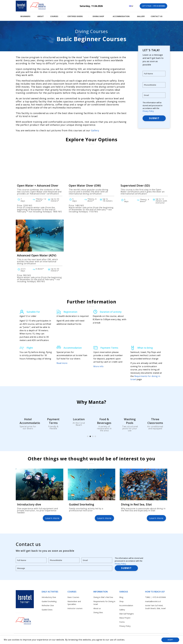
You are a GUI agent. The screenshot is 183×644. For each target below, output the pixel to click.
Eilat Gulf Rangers (127, 614)
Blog (121, 597)
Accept (170, 640)
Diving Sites (98, 612)
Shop (121, 601)
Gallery (95, 130)
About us (97, 608)
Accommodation (126, 605)
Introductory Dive (49, 597)
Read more (62, 363)
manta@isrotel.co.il (153, 601)
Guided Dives (47, 610)
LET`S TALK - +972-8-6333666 (153, 6)
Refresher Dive (48, 605)
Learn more (52, 518)
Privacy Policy (148, 111)
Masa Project (125, 618)
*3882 (148, 597)
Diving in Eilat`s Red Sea (103, 597)
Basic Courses (73, 597)
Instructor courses (75, 608)
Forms (122, 622)
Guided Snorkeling (49, 601)
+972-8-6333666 (159, 597)
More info (98, 366)
